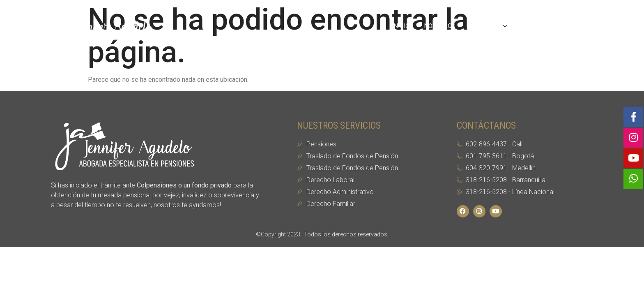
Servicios (490, 26)
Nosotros (440, 26)
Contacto (570, 26)
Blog (532, 26)
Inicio (401, 26)
